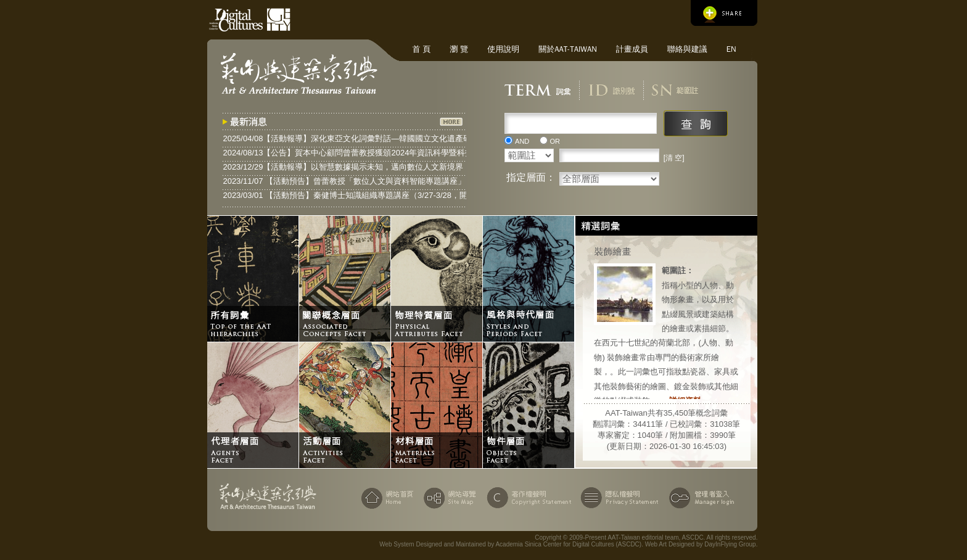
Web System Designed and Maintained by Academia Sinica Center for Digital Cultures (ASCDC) (510, 544)
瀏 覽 (459, 49)
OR (555, 141)
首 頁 (421, 49)
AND (522, 141)
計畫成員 (632, 49)
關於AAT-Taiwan (568, 49)
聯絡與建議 (687, 49)
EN (731, 49)
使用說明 (503, 49)
